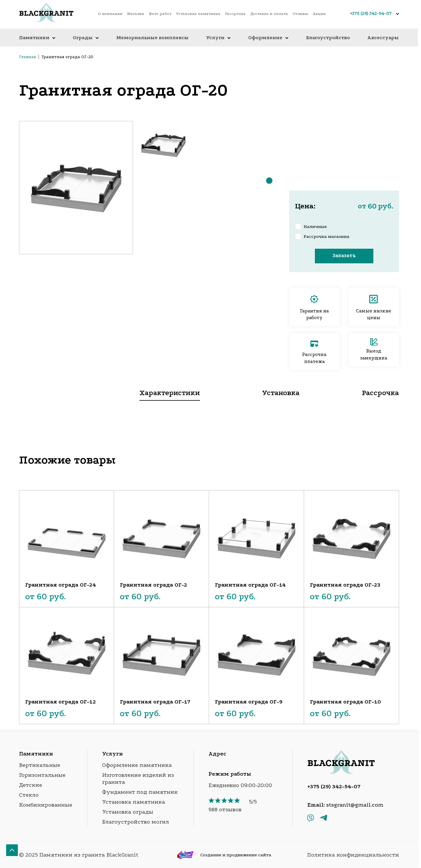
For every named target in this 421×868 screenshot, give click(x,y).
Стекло (29, 795)
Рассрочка (235, 14)
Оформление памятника (137, 765)
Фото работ (160, 14)
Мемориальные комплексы (152, 38)
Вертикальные (40, 765)
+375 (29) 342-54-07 (371, 13)
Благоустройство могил (136, 822)
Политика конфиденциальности (353, 855)
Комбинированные (46, 805)
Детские (31, 785)
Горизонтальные (42, 775)
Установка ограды (128, 812)
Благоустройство (328, 38)
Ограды (86, 38)
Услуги (218, 38)
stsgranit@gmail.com (355, 805)
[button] (269, 181)
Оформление (268, 38)
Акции (319, 14)
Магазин (136, 14)
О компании (110, 14)
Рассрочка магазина (326, 236)
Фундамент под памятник (140, 792)
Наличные (315, 226)
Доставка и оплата (269, 14)
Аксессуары (383, 38)
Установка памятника (198, 14)
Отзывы (300, 14)
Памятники (37, 38)
